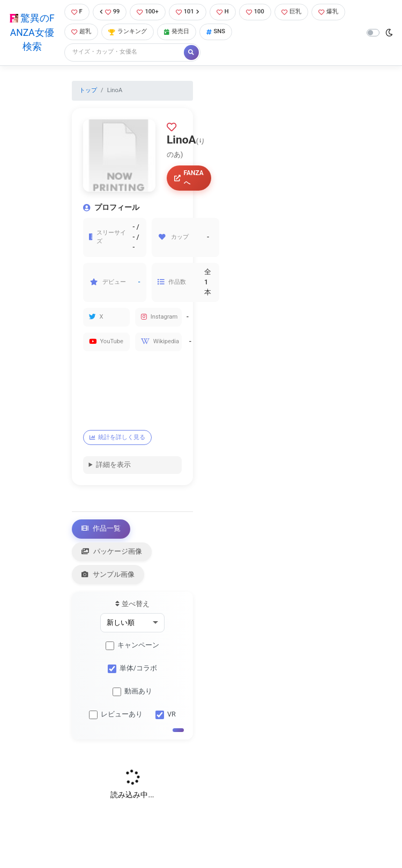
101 (188, 12)
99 (110, 12)
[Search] (125, 52)
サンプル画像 (108, 574)
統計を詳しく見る (118, 437)
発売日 (177, 31)
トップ (88, 90)
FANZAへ (189, 178)
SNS (216, 31)
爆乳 (328, 12)
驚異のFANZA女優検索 (32, 32)
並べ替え (132, 604)
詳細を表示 (113, 465)
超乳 (81, 31)
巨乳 (291, 12)
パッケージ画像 (112, 551)
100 (255, 12)
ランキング (128, 31)
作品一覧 (101, 528)
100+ (147, 12)
